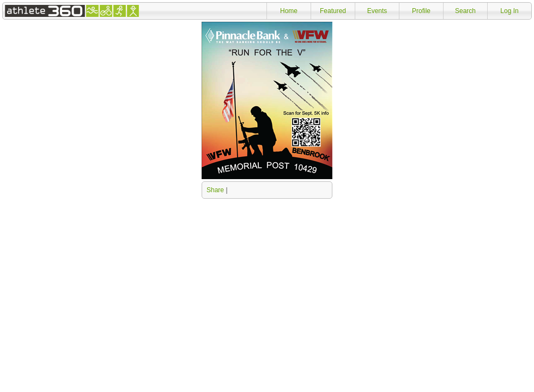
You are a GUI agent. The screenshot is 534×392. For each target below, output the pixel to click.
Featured (333, 11)
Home (289, 11)
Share (215, 190)
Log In (509, 11)
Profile (421, 11)
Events (377, 11)
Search (465, 11)
